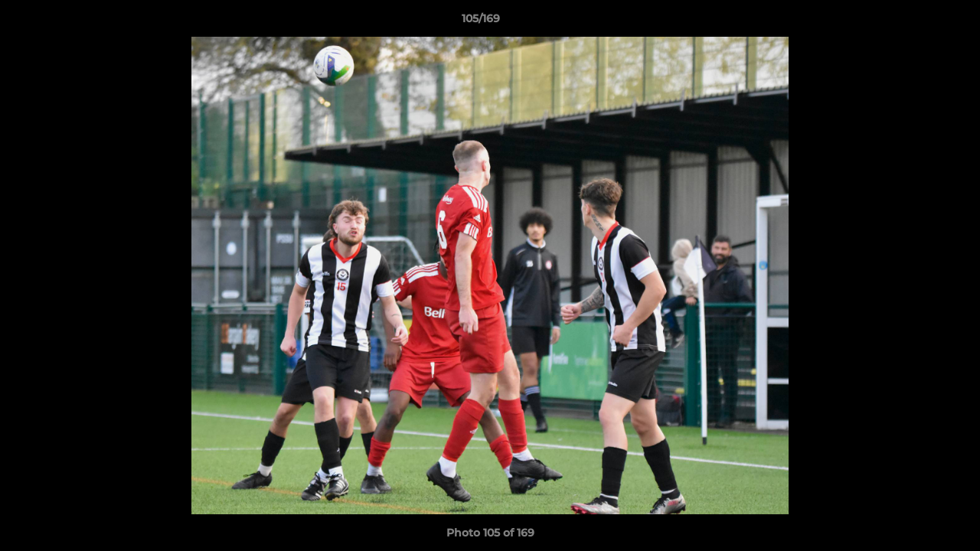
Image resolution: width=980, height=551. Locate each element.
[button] (916, 22)
